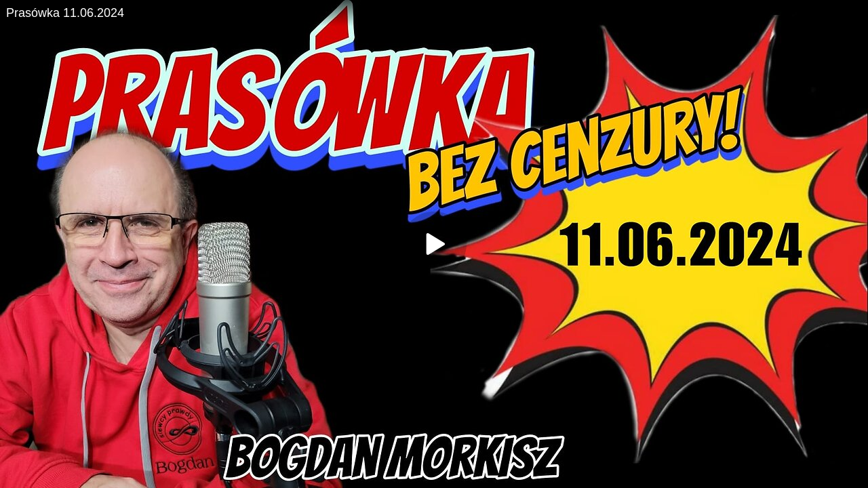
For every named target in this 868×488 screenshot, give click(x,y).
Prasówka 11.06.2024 (65, 13)
